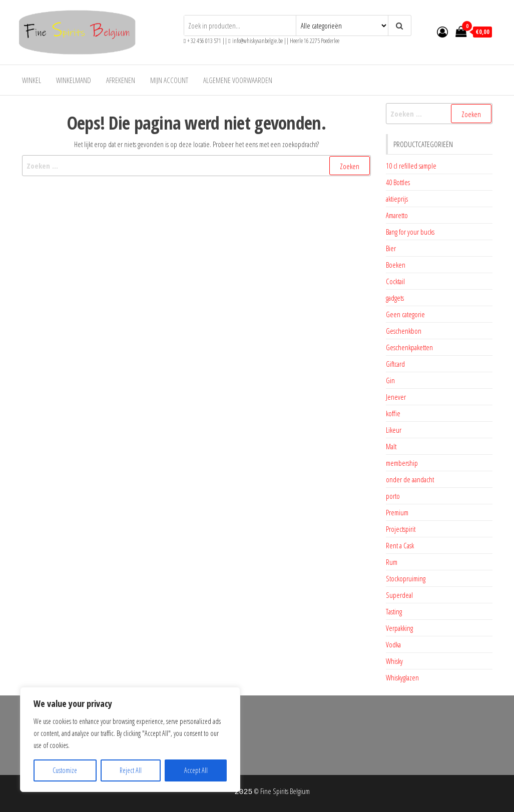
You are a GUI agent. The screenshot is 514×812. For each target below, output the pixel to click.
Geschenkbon (404, 331)
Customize (65, 770)
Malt (391, 446)
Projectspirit (401, 529)
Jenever (396, 397)
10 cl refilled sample (411, 166)
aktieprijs (397, 199)
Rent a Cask (400, 545)
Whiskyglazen (402, 677)
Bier (391, 248)
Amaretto (397, 215)
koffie (393, 413)
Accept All (196, 770)
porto (393, 496)
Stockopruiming (406, 578)
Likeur (394, 430)
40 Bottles (398, 182)
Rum (392, 562)
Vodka (393, 644)
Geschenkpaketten (409, 347)
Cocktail (395, 281)
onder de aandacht (410, 479)
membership (402, 463)
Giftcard (395, 364)
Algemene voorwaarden (238, 80)
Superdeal (399, 595)
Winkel (32, 80)
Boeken (396, 265)
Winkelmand (74, 80)
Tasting (394, 611)
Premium (397, 512)
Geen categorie (405, 314)
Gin (390, 380)
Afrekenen (121, 80)
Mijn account (169, 80)
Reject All (131, 770)
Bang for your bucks (410, 232)
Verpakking (399, 628)
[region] (130, 739)
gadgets (395, 298)
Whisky (394, 661)
